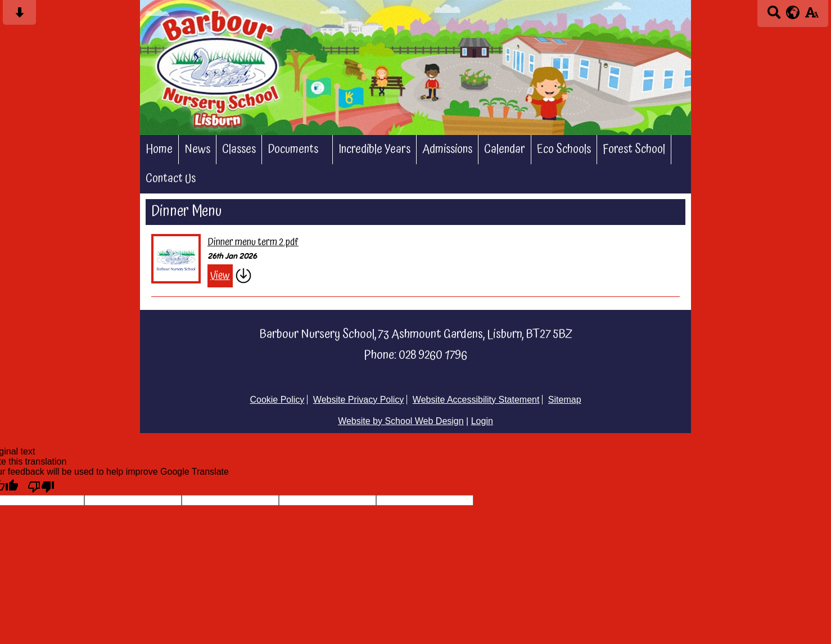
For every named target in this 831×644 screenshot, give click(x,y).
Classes (239, 150)
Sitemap (565, 400)
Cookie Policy (277, 400)
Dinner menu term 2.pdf (253, 242)
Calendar (505, 150)
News (197, 150)
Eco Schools (564, 150)
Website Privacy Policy (359, 400)
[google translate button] (793, 12)
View (220, 276)
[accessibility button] (812, 16)
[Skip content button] (19, 16)
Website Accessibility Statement (476, 400)
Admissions (447, 150)
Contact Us (171, 179)
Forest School (634, 150)
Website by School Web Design (401, 421)
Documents (293, 150)
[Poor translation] (41, 486)
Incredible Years (374, 150)
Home (159, 150)
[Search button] (774, 16)
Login (482, 421)
